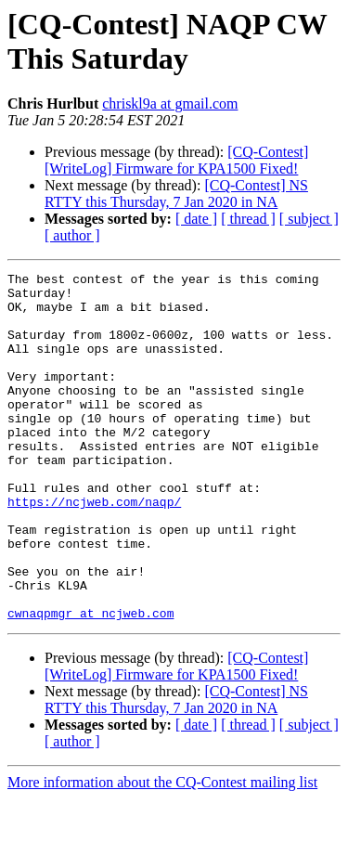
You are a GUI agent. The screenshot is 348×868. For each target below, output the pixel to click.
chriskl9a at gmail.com (170, 104)
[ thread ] (248, 219)
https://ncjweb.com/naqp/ (94, 549)
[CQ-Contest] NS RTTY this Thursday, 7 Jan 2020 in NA (176, 194)
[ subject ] (309, 219)
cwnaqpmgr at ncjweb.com (90, 682)
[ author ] (72, 235)
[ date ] (196, 219)
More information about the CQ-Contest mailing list (162, 852)
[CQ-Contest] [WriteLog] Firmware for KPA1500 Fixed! (176, 160)
